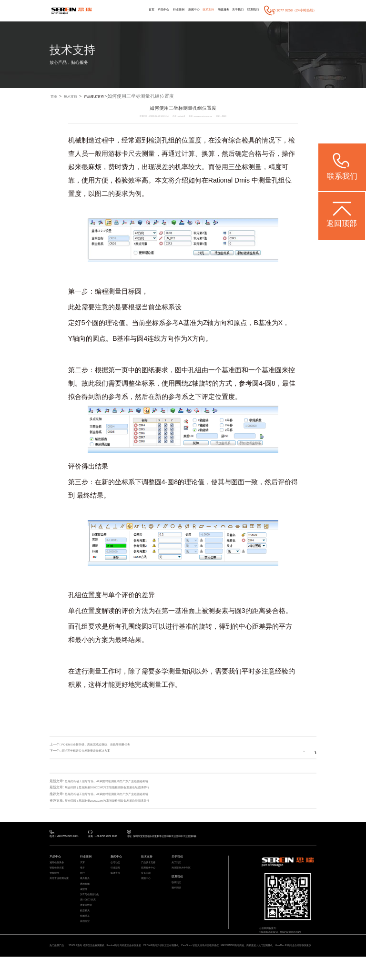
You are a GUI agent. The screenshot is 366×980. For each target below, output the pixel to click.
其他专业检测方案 (61, 886)
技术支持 (199, 10)
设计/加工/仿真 (90, 914)
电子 (83, 872)
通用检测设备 (58, 866)
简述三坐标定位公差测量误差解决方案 (90, 751)
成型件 (84, 900)
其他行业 (86, 941)
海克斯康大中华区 (183, 872)
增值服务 (216, 10)
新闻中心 (182, 10)
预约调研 (177, 897)
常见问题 (147, 879)
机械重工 (86, 934)
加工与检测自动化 (91, 907)
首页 (131, 10)
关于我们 (234, 10)
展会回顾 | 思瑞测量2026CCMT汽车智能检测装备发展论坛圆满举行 (115, 787)
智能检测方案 (58, 872)
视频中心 (147, 886)
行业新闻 (116, 872)
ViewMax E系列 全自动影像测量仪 (83, 968)
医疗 (83, 879)
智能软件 (55, 879)
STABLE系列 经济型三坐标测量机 (94, 962)
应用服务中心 (150, 872)
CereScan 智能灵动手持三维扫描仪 (234, 962)
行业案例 (163, 10)
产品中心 (146, 10)
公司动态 (116, 866)
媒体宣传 (116, 879)
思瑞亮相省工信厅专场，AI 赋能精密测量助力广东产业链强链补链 (114, 781)
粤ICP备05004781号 (299, 936)
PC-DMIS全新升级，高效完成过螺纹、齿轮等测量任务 (102, 745)
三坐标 (238, 168)
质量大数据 (87, 920)
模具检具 (86, 886)
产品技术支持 (108, 97)
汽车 (83, 866)
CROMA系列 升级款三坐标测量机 (186, 962)
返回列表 (299, 751)
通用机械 (86, 893)
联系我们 (252, 10)
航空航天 (86, 928)
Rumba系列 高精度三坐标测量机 (140, 962)
